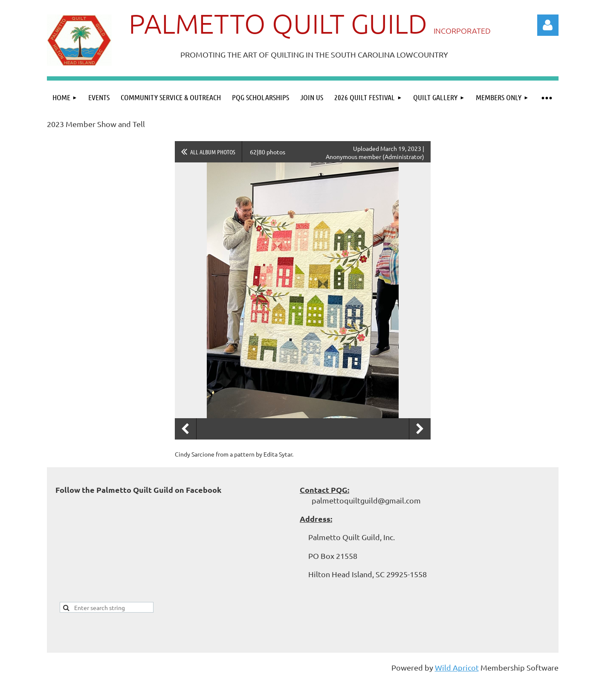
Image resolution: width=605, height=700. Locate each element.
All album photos (213, 152)
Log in (548, 25)
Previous (185, 429)
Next (420, 429)
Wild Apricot (457, 667)
